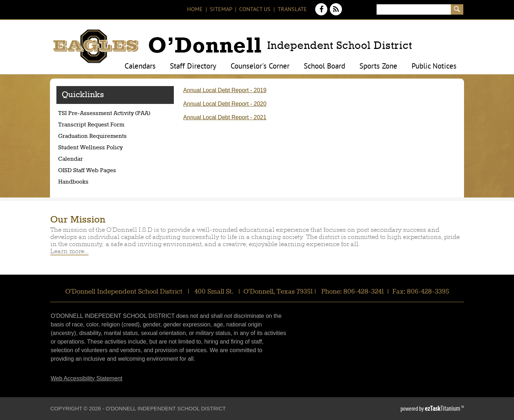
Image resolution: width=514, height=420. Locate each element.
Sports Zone (378, 67)
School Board (324, 67)
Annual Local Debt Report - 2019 (225, 90)
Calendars (140, 67)
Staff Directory (193, 67)
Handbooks (73, 182)
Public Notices (434, 67)
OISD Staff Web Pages (87, 171)
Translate (292, 10)
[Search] (414, 9)
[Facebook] (322, 13)
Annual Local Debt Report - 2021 (225, 117)
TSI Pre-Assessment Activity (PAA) (116, 114)
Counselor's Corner (260, 67)
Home (195, 10)
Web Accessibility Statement (87, 378)
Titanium (443, 408)
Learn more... (69, 251)
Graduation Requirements (106, 137)
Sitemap (221, 10)
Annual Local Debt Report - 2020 (225, 104)
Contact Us (255, 10)
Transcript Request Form (105, 126)
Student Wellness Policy (90, 148)
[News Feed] (336, 13)
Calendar (70, 159)
